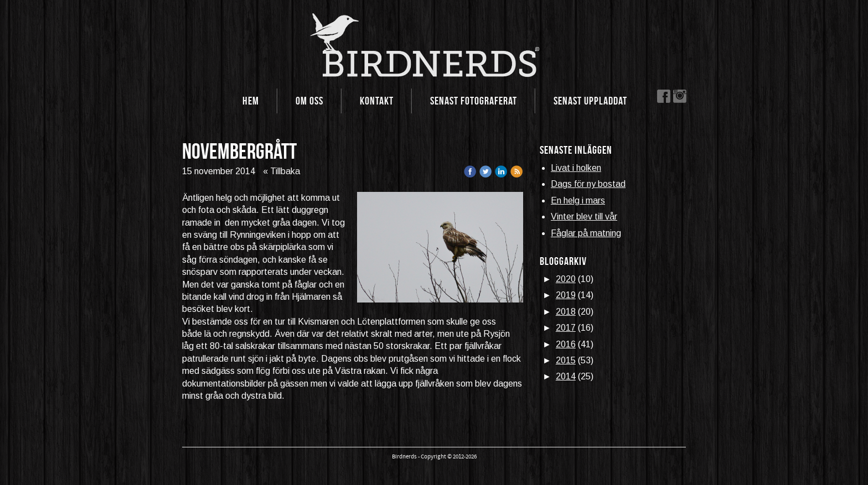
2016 (566, 344)
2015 (566, 360)
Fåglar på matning (586, 233)
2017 (566, 328)
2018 (566, 312)
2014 (566, 376)
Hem (251, 101)
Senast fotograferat (474, 101)
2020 (566, 279)
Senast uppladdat (590, 101)
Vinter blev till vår (584, 217)
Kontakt (377, 101)
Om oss (309, 101)
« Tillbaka (281, 171)
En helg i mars (578, 200)
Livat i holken (576, 168)
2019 (566, 295)
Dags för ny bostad (588, 184)
